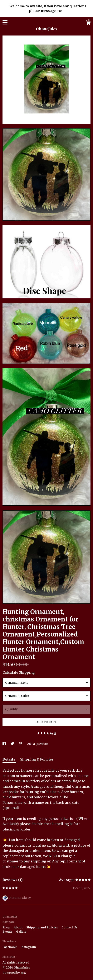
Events (8, 932)
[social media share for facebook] (4, 744)
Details (9, 759)
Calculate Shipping (19, 672)
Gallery (21, 932)
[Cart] (88, 23)
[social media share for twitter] (13, 744)
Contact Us (69, 927)
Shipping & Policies (37, 759)
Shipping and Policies (42, 927)
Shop (7, 927)
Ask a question (38, 744)
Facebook (10, 947)
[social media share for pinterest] (21, 744)
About (18, 927)
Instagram (28, 947)
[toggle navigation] (5, 22)
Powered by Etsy (14, 973)
